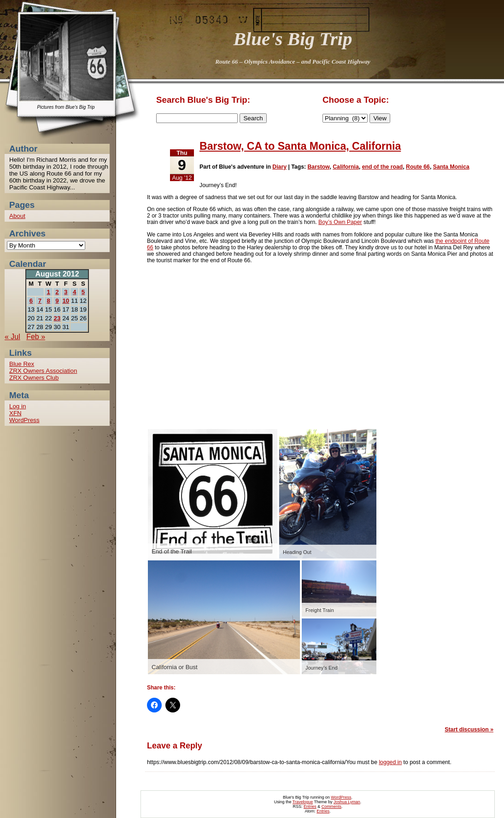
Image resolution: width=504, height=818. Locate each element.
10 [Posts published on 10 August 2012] (66, 301)
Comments (331, 806)
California (346, 167)
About (17, 216)
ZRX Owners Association (43, 371)
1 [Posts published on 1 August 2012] (48, 292)
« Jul (12, 337)
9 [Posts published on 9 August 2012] (57, 301)
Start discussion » (469, 730)
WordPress (24, 420)
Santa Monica (451, 167)
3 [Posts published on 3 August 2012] (66, 292)
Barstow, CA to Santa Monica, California (300, 146)
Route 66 (418, 167)
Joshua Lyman (347, 802)
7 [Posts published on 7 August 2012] (40, 301)
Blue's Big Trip (293, 39)
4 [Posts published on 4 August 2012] (74, 292)
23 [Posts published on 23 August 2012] (57, 318)
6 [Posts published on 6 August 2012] (31, 301)
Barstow (318, 167)
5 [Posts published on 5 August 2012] (83, 292)
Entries (310, 806)
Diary (279, 167)
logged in (390, 762)
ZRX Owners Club (34, 378)
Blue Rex (22, 364)
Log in (18, 406)
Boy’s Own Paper (340, 222)
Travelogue (303, 802)
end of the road (383, 167)
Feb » (36, 337)
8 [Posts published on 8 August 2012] (48, 301)
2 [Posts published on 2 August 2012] (57, 292)
